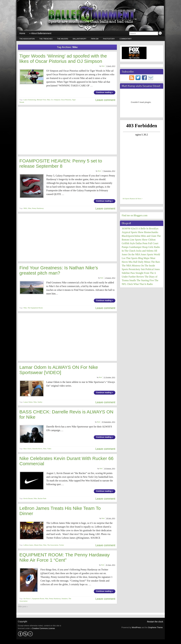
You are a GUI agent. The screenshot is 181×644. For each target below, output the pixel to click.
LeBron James (28, 545)
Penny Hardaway (38, 208)
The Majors (63, 39)
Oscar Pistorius (66, 100)
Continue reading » (105, 92)
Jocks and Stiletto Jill (147, 251)
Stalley (40, 402)
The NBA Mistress (131, 266)
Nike (48, 100)
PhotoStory (109, 39)
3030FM (126, 229)
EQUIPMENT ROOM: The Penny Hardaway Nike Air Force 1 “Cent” (65, 557)
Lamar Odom (28, 402)
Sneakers (65, 598)
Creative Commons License (43, 628)
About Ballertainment (41, 33)
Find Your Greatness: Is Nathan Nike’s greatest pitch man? (59, 270)
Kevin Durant (28, 498)
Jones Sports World (150, 254)
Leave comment (105, 100)
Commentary (126, 39)
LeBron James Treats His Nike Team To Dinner (60, 511)
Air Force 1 (27, 598)
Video (49, 449)
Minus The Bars (152, 262)
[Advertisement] (67, 131)
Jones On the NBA (131, 254)
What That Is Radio (143, 284)
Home (22, 33)
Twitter (62, 545)
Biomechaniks (151, 232)
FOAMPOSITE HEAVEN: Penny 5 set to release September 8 (61, 163)
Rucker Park (42, 498)
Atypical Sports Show (133, 232)
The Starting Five (145, 280)
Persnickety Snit (137, 269)
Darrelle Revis (37, 449)
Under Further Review (133, 277)
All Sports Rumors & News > (133, 199)
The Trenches (46, 39)
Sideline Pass (128, 273)
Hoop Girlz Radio (151, 247)
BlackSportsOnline (131, 236)
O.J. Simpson (55, 100)
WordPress (136, 627)
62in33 (134, 229)
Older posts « (23, 607)
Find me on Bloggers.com (135, 215)
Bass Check (28, 449)
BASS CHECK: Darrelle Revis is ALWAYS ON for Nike (66, 414)
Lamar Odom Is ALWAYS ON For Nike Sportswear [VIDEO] (59, 370)
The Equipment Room (35, 308)
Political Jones (153, 269)
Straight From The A (146, 273)
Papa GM (95, 39)
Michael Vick (41, 100)
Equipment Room (38, 598)
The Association (27, 39)
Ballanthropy (80, 39)
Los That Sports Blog (132, 258)
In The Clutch (129, 251)
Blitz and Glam (149, 236)
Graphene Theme (155, 627)
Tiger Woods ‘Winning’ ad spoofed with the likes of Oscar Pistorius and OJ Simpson (63, 59)
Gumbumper (135, 247)
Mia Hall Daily (136, 262)
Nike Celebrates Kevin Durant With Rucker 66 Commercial (67, 461)
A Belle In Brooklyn (148, 229)
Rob (103, 66)
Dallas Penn (142, 243)
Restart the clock (155, 622)
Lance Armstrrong (30, 100)
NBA (25, 208)
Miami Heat (38, 545)
